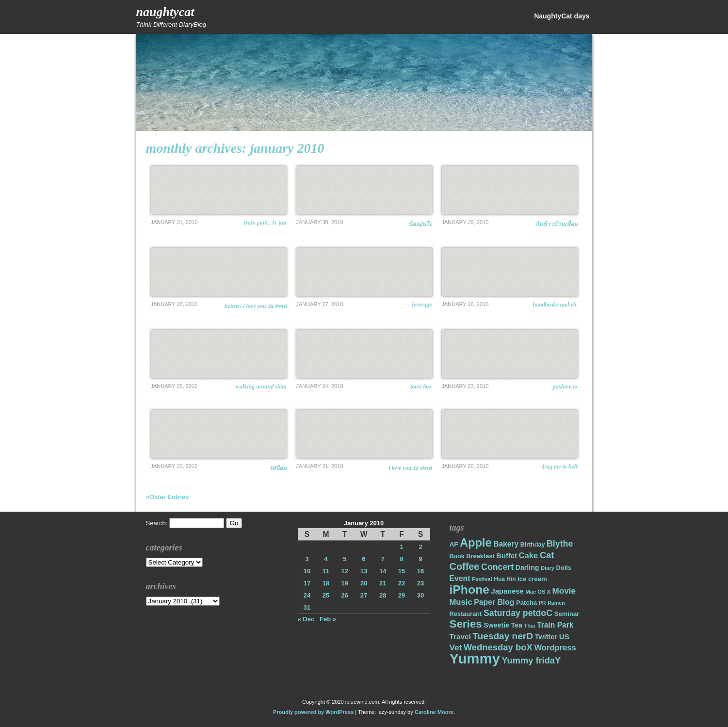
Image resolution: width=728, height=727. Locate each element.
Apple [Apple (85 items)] (476, 543)
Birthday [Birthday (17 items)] (533, 545)
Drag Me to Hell (559, 467)
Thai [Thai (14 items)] (529, 626)
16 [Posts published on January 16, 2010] (421, 571)
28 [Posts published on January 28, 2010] (383, 595)
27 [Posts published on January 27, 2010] (364, 595)
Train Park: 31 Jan (265, 223)
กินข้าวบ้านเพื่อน (557, 224)
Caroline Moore (434, 712)
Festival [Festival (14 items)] (482, 579)
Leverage (422, 305)
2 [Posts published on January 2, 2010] (420, 547)
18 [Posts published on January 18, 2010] (326, 583)
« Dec (306, 619)
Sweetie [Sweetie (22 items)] (496, 625)
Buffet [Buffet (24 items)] (507, 556)
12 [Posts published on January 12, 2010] (345, 571)
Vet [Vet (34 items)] (456, 648)
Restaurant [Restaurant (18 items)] (466, 614)
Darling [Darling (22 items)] (527, 567)
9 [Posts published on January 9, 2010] (420, 559)
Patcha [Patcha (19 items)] (526, 603)
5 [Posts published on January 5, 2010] (345, 559)
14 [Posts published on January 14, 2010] (383, 571)
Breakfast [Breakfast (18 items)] (480, 556)
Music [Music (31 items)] (461, 602)
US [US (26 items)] (564, 637)
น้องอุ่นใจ (420, 224)
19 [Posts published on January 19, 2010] (345, 583)
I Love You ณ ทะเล (410, 468)
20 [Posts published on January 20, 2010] (364, 583)
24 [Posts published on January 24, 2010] (307, 595)
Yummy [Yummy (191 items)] (475, 658)
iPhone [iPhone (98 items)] (469, 590)
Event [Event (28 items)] (460, 578)
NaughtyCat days (562, 16)
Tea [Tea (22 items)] (517, 625)
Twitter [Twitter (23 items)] (546, 637)
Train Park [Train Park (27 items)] (555, 625)
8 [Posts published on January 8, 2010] (401, 559)
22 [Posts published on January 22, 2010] (402, 583)
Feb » (328, 619)
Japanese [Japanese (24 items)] (507, 591)
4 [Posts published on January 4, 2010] (326, 559)
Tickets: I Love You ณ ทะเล (256, 306)
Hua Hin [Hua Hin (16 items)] (505, 579)
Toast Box (421, 387)
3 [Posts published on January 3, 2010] (307, 559)
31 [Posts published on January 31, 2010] (307, 607)
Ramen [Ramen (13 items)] (556, 603)
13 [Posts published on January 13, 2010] (364, 571)
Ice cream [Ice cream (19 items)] (532, 579)
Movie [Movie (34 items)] (564, 591)
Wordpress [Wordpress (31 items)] (555, 648)
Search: (157, 523)
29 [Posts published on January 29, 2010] (402, 595)
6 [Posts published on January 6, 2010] (364, 559)
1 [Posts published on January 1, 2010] (401, 547)
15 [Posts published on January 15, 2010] (402, 571)
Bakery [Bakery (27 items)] (506, 544)
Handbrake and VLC (555, 305)
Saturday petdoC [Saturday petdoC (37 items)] (518, 613)
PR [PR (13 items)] (542, 603)
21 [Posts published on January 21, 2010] (383, 583)
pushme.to (565, 387)
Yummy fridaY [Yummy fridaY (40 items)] (531, 660)
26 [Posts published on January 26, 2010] (345, 595)
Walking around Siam (261, 387)
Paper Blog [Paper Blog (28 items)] (494, 602)
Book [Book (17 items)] (457, 556)
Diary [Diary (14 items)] (548, 568)
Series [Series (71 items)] (466, 624)
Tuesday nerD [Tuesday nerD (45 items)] (503, 636)
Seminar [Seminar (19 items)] (567, 614)
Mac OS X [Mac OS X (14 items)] (538, 592)
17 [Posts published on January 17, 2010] (307, 583)
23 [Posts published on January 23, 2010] (421, 583)
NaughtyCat (165, 12)
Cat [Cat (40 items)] (547, 555)
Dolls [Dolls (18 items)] (564, 568)
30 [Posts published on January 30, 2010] (421, 595)
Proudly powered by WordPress (313, 712)
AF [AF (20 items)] (454, 544)
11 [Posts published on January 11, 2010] (326, 571)
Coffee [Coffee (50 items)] (465, 566)
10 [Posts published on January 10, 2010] (307, 571)
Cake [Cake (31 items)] (529, 556)
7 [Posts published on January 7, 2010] (383, 559)
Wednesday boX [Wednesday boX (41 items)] (498, 647)
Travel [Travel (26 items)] (460, 637)
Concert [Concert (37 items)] (497, 567)
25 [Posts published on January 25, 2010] (326, 595)
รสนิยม (278, 468)
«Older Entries (168, 497)
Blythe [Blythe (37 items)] (560, 544)
